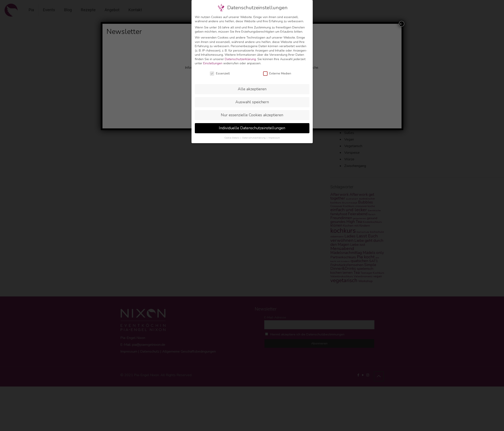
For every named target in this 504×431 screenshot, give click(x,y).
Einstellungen (213, 63)
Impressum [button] (274, 138)
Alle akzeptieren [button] (252, 89)
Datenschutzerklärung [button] (254, 138)
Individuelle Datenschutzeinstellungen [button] (252, 128)
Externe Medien (277, 73)
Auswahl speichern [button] (252, 102)
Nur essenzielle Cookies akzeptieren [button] (252, 115)
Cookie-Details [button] (232, 138)
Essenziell (220, 73)
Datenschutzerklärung (240, 59)
